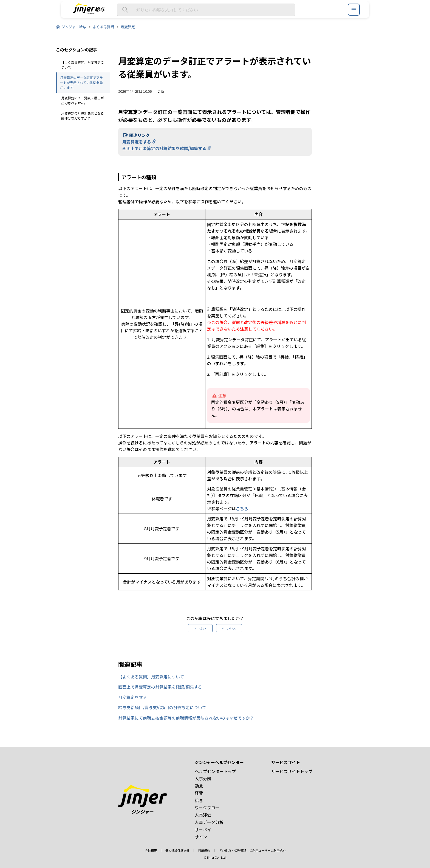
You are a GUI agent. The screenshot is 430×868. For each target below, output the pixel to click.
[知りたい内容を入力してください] (206, 10)
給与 (199, 800)
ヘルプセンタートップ (215, 771)
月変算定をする (137, 142)
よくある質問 (103, 27)
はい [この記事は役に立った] (203, 628)
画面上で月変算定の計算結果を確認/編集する (164, 148)
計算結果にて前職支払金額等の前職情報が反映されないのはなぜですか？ (186, 718)
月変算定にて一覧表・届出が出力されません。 (83, 100)
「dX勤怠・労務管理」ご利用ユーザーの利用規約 (252, 850)
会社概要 (151, 850)
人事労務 (203, 778)
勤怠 (199, 786)
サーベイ (203, 829)
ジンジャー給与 (74, 27)
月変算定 (128, 27)
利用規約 (204, 850)
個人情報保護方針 (177, 850)
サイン (201, 837)
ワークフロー (207, 808)
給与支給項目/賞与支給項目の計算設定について (162, 707)
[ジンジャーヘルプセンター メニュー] (354, 10)
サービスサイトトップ (292, 771)
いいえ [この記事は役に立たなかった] (231, 628)
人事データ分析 (209, 822)
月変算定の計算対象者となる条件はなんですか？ (83, 116)
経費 (199, 793)
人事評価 (203, 815)
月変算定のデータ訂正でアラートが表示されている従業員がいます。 (81, 82)
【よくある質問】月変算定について (83, 65)
